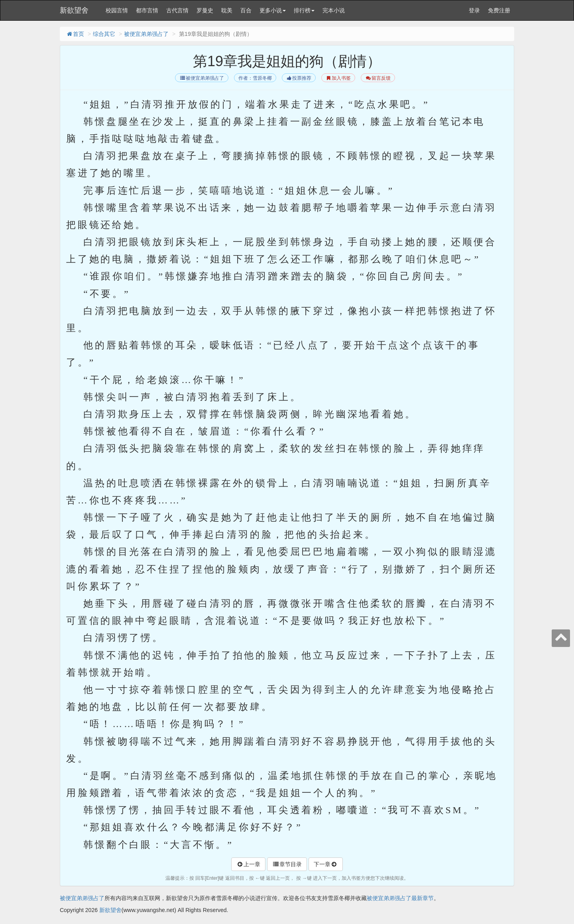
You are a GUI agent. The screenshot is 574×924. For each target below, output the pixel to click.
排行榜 (304, 10)
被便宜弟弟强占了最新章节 (400, 898)
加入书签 (338, 78)
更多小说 (273, 10)
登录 (474, 10)
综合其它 (104, 34)
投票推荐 (299, 78)
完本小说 (334, 10)
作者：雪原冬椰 (255, 78)
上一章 (248, 864)
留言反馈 (378, 78)
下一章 (326, 864)
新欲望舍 (74, 10)
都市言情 (147, 10)
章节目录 (287, 864)
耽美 (227, 10)
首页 (75, 34)
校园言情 (117, 10)
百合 (246, 10)
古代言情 (177, 10)
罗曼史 (205, 10)
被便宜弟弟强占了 (146, 34)
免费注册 (499, 10)
